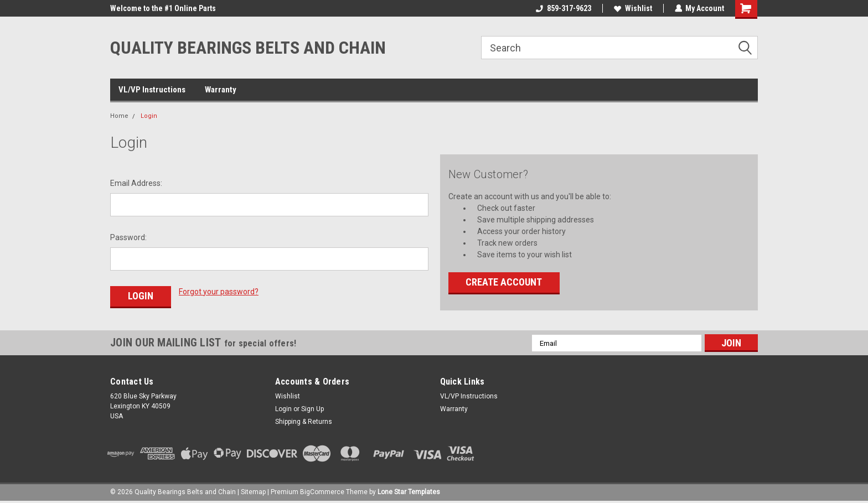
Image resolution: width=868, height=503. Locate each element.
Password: (128, 237)
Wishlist (632, 8)
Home (119, 116)
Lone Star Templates (409, 492)
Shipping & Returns (304, 422)
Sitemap (253, 492)
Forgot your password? (219, 292)
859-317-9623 (563, 8)
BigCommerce (322, 492)
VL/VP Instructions (152, 90)
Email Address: (136, 183)
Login (149, 116)
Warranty (221, 90)
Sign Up (312, 409)
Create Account (504, 282)
